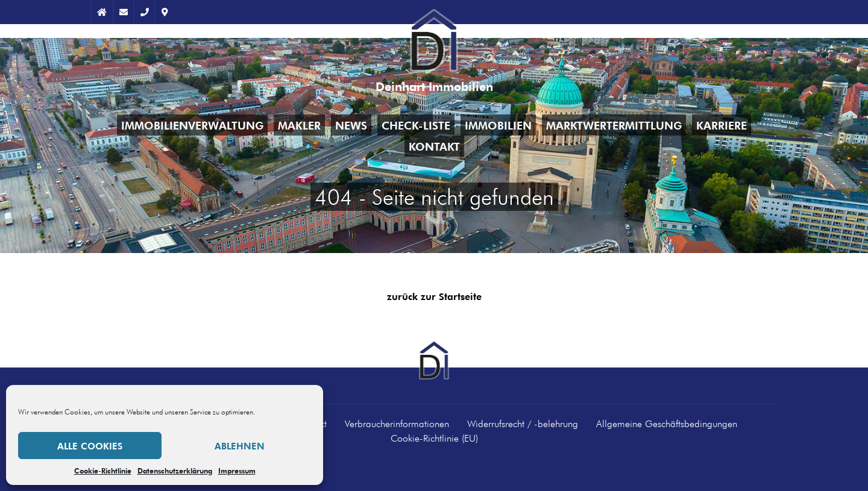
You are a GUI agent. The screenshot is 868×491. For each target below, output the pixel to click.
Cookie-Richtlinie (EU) (434, 438)
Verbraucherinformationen (397, 424)
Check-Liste (416, 125)
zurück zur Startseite (434, 297)
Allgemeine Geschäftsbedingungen (667, 424)
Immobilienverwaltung (192, 125)
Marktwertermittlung (614, 125)
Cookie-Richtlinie (103, 471)
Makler (299, 125)
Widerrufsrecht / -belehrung (523, 424)
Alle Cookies (90, 446)
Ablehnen (240, 446)
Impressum (237, 471)
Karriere (722, 125)
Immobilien (498, 125)
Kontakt (434, 146)
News (351, 125)
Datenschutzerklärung (175, 471)
